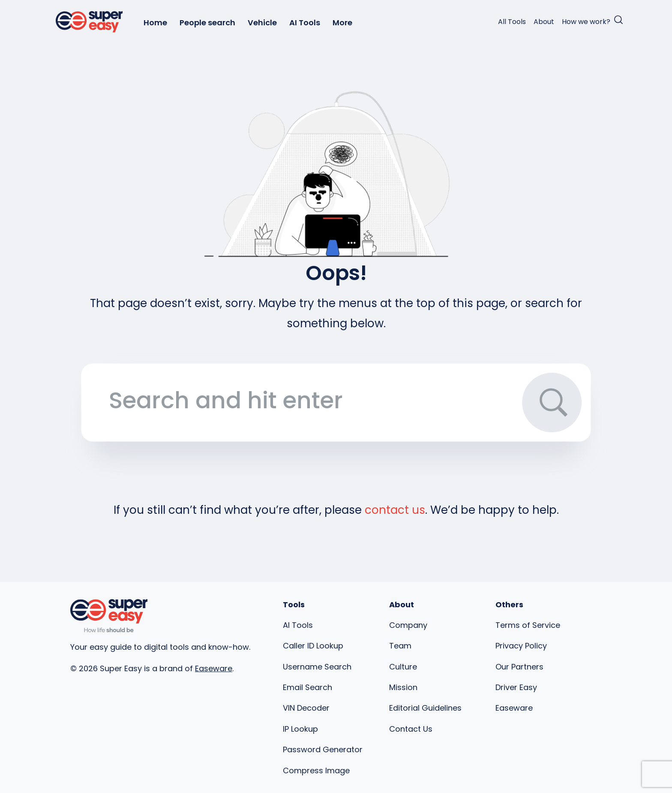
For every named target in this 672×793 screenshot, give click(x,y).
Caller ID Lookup (313, 646)
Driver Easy (516, 687)
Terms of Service (528, 625)
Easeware (214, 668)
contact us (395, 510)
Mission (403, 687)
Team (400, 646)
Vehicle (262, 23)
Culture (403, 667)
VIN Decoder (306, 708)
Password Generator (323, 749)
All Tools (512, 22)
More (342, 23)
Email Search (307, 687)
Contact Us (411, 729)
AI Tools (305, 23)
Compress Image (316, 770)
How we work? (586, 22)
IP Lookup (300, 729)
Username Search (317, 667)
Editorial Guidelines (425, 708)
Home (155, 23)
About (544, 22)
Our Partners (519, 667)
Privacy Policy (521, 646)
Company (408, 625)
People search (207, 23)
